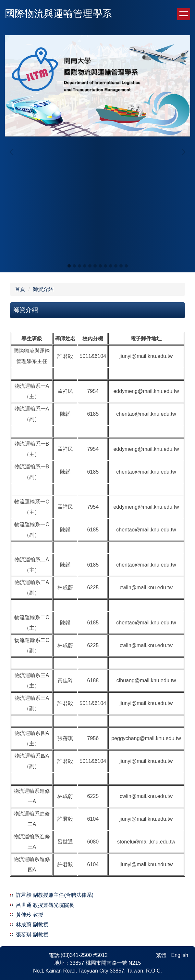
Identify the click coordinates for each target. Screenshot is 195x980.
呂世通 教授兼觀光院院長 (45, 905)
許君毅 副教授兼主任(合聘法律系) (55, 895)
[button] (13, 152)
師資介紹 (43, 289)
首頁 (20, 289)
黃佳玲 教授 (30, 915)
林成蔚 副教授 (32, 925)
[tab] (69, 266)
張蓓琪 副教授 (32, 935)
